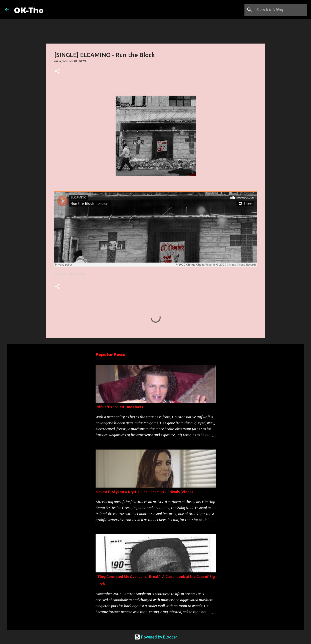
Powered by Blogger (156, 637)
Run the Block (77, 274)
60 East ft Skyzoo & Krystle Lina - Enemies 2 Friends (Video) (144, 492)
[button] (57, 71)
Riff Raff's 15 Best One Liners (119, 407)
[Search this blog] (281, 10)
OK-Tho (29, 10)
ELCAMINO (61, 274)
